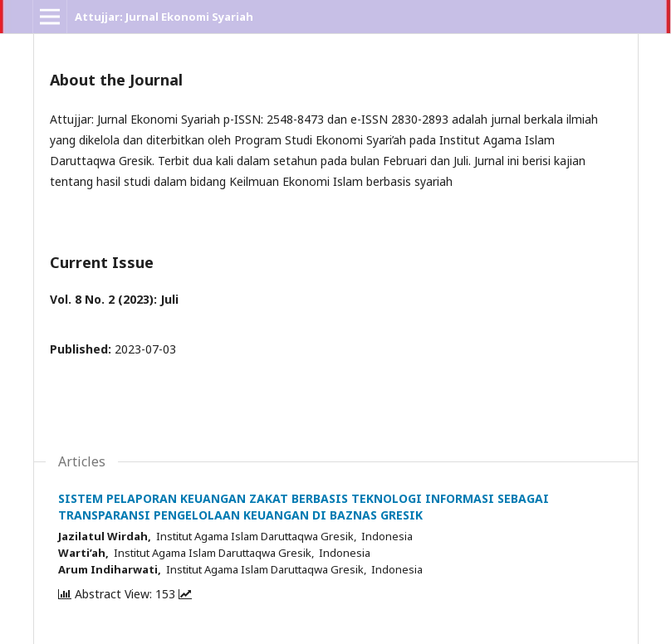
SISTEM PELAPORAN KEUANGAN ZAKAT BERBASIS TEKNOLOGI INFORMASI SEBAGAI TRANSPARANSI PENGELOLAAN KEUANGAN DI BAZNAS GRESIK (304, 507)
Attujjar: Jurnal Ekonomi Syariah (164, 17)
